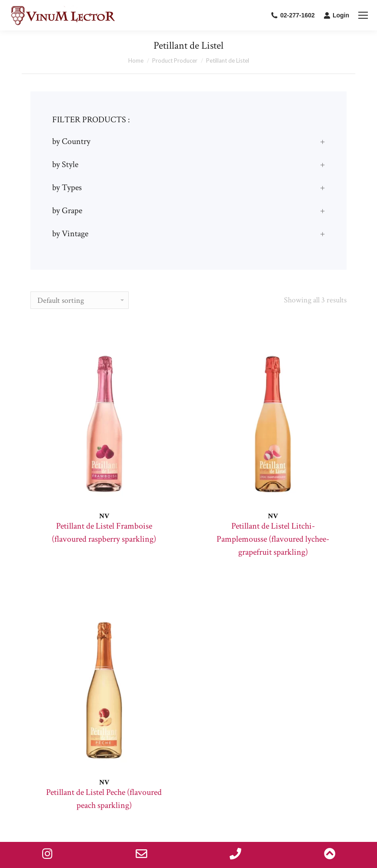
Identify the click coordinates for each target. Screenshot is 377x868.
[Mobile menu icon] (363, 15)
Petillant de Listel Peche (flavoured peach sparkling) (104, 799)
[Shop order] (80, 300)
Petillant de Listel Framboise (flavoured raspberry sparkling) (104, 533)
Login (336, 15)
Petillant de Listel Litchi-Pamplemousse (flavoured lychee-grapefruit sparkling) (273, 539)
